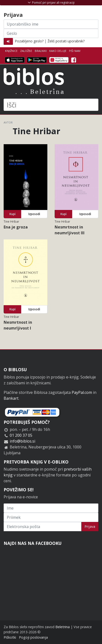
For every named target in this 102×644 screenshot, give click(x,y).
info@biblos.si (22, 441)
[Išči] (51, 105)
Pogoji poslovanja (33, 637)
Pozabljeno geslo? (29, 41)
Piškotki (10, 637)
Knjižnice (11, 51)
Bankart (11, 398)
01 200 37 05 (21, 435)
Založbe (26, 51)
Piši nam (75, 51)
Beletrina (63, 627)
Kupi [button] (13, 214)
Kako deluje (58, 51)
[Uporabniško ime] (51, 24)
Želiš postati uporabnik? (66, 41)
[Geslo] (51, 33)
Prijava (90, 526)
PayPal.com (82, 392)
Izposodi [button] (34, 214)
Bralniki (41, 51)
